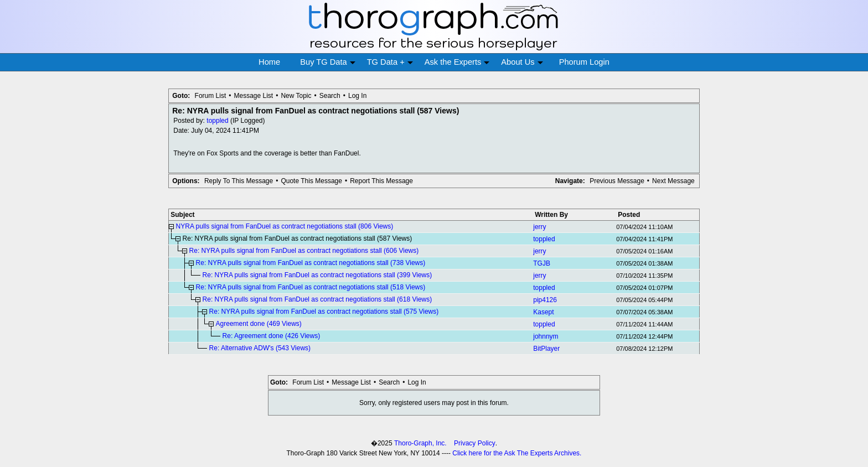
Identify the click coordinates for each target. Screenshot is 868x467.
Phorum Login (584, 62)
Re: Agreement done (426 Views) (272, 336)
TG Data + (390, 62)
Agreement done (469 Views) (259, 324)
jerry (539, 227)
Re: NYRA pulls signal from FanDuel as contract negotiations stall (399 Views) (317, 275)
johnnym (546, 336)
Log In (357, 96)
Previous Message (617, 181)
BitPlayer (546, 349)
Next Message (673, 181)
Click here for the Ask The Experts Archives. (517, 453)
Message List (253, 96)
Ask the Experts (457, 62)
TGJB (542, 263)
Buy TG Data (327, 62)
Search (330, 96)
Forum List (211, 96)
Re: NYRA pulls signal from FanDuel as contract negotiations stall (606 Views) (304, 251)
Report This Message (381, 181)
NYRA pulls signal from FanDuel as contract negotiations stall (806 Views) (285, 226)
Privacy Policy (475, 443)
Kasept (543, 312)
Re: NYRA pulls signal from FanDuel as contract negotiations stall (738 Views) (311, 263)
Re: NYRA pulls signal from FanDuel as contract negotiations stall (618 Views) (317, 299)
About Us (522, 62)
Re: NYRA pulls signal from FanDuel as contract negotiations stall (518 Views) (311, 287)
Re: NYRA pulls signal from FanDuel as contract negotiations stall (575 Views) (324, 312)
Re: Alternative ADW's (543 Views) (260, 348)
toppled (217, 121)
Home (269, 62)
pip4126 (545, 300)
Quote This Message (311, 181)
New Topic (296, 96)
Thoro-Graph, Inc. (420, 443)
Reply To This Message (239, 181)
